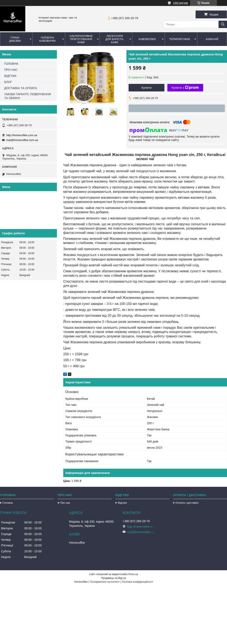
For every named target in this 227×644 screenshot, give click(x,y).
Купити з (185, 88)
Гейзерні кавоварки (47, 39)
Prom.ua (133, 574)
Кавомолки (147, 39)
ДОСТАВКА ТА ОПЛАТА (21, 88)
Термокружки (179, 39)
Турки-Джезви (15, 39)
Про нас (65, 503)
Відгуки (122, 503)
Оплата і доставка (187, 503)
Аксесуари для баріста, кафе (115, 39)
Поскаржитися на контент (105, 582)
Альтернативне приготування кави (81, 39)
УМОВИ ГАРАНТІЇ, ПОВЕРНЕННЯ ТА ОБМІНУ (28, 96)
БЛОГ (8, 82)
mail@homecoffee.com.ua (22, 140)
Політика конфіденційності (137, 582)
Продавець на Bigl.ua (113, 578)
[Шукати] (223, 24)
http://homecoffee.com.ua (22, 135)
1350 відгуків (181, 3)
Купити (146, 88)
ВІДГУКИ (10, 76)
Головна (7, 503)
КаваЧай (212, 39)
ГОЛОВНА (11, 64)
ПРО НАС (11, 70)
